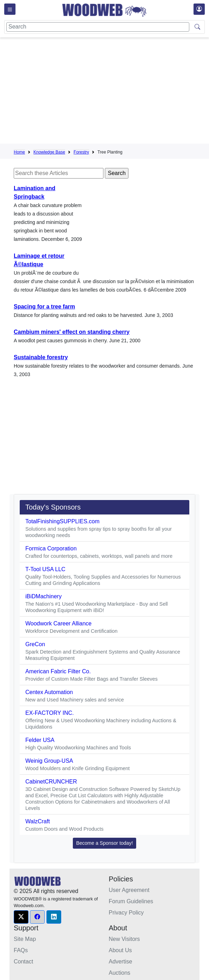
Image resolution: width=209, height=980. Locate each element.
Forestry (81, 152)
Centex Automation (49, 692)
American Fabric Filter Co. (58, 671)
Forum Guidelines (131, 901)
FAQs (21, 950)
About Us (120, 950)
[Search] (98, 27)
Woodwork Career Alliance (58, 623)
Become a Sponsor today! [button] (104, 843)
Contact (23, 962)
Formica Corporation (51, 548)
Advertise (121, 962)
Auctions (119, 973)
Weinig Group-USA (49, 761)
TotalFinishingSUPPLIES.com (62, 521)
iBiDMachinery (43, 596)
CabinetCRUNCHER (51, 782)
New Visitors (124, 939)
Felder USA (40, 740)
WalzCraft (38, 821)
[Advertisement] (111, 92)
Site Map (25, 939)
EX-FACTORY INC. (50, 713)
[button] (21, 917)
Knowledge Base (49, 152)
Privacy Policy (126, 913)
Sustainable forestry (41, 357)
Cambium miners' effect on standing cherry (72, 332)
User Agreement (129, 890)
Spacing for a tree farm (44, 307)
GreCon (35, 644)
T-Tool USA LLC (45, 569)
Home (19, 152)
